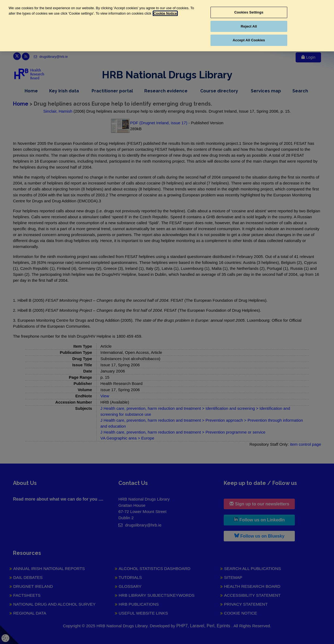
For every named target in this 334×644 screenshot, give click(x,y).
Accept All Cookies (249, 40)
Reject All (249, 26)
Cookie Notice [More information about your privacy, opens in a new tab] (165, 13)
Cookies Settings (249, 12)
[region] (167, 26)
